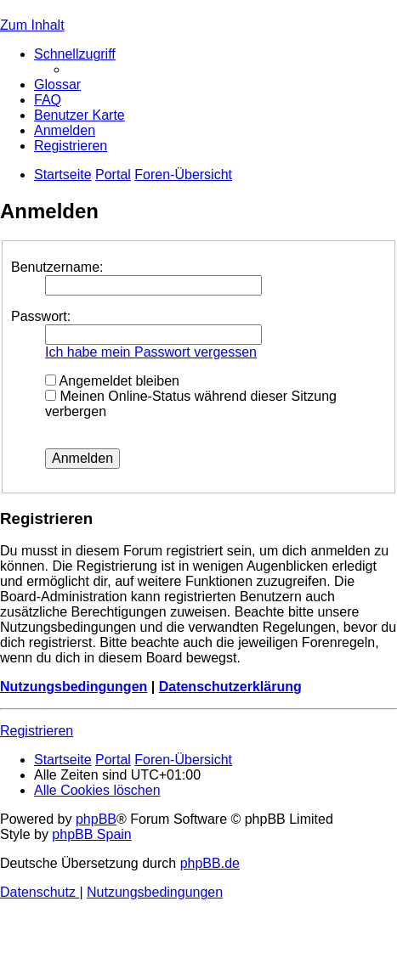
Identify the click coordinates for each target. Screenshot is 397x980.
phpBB (96, 819)
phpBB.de (210, 863)
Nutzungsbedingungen (74, 687)
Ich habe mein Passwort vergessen (151, 352)
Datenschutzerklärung (230, 687)
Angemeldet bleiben (112, 381)
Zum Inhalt (32, 25)
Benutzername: (57, 267)
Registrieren (37, 731)
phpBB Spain (91, 834)
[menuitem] (57, 84)
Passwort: (41, 316)
